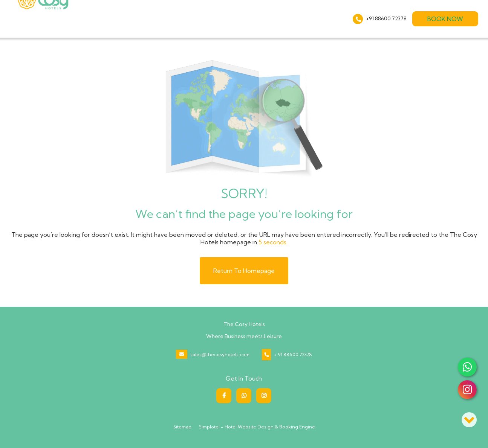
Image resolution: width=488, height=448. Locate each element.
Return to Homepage (244, 271)
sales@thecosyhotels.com (220, 354)
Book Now (445, 19)
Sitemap (182, 427)
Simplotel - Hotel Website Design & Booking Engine (257, 427)
